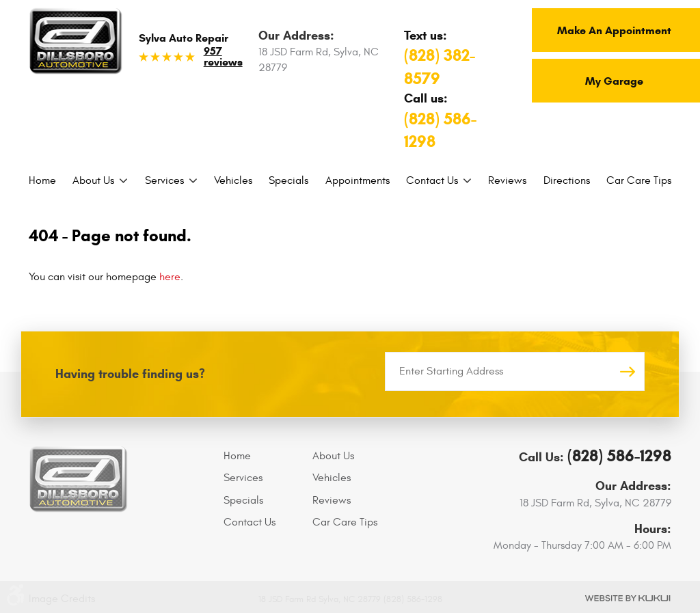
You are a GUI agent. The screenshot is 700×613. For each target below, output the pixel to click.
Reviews (507, 180)
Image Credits (62, 599)
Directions (567, 180)
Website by (628, 598)
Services (164, 180)
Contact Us (432, 180)
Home (42, 180)
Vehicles (233, 180)
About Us (93, 180)
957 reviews (223, 56)
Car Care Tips (639, 180)
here (170, 277)
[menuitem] (42, 181)
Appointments (358, 180)
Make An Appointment (614, 30)
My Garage (614, 81)
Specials (288, 180)
